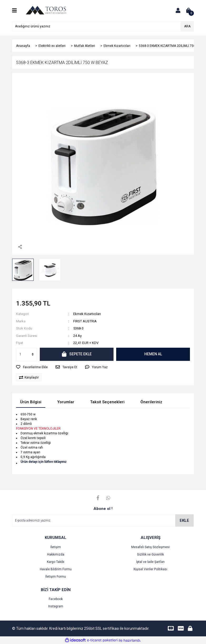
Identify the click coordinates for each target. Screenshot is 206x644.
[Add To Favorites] (32, 367)
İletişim (56, 547)
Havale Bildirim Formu (56, 569)
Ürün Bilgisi (31, 402)
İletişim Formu (56, 577)
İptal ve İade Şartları (150, 562)
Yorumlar (66, 402)
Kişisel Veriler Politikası (150, 569)
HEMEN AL (153, 354)
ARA (187, 26)
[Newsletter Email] (103, 520)
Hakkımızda (56, 554)
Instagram (56, 606)
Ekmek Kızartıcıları (87, 314)
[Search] (103, 26)
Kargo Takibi (56, 562)
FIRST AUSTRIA (85, 321)
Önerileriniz (151, 402)
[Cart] (189, 11)
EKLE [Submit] (184, 520)
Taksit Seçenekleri (107, 402)
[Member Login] (178, 11)
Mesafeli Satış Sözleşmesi (150, 547)
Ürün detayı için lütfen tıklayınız (44, 462)
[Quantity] (27, 354)
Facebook (56, 599)
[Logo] (46, 10)
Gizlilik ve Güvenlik (150, 554)
